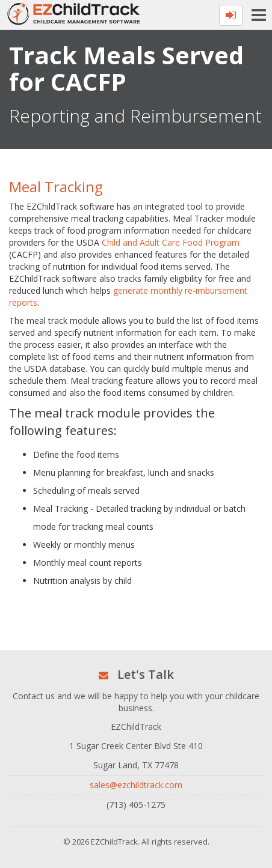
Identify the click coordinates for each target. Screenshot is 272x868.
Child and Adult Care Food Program (171, 242)
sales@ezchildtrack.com (136, 785)
